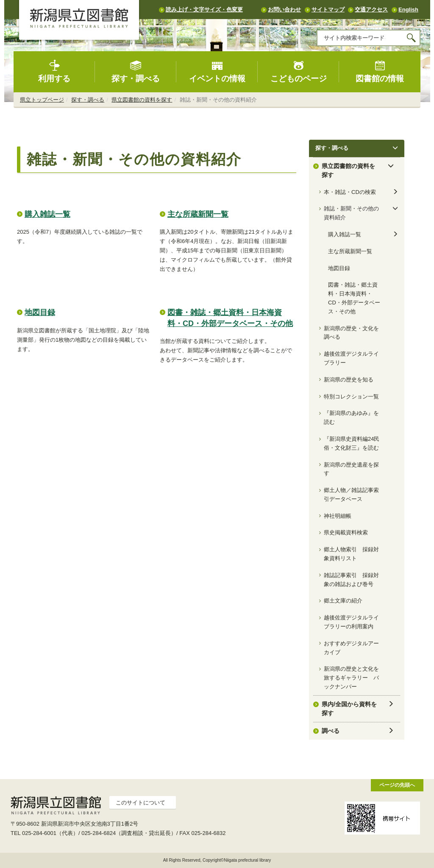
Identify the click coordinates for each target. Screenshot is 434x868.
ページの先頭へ (397, 785)
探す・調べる (136, 71)
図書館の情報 (380, 71)
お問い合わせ (284, 10)
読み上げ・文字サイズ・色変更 (204, 10)
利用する (54, 71)
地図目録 (40, 312)
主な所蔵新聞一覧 (198, 214)
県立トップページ (42, 100)
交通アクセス (371, 10)
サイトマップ (328, 10)
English (408, 10)
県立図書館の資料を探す (142, 100)
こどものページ (299, 71)
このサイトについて (140, 803)
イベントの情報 (217, 71)
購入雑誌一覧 (47, 214)
